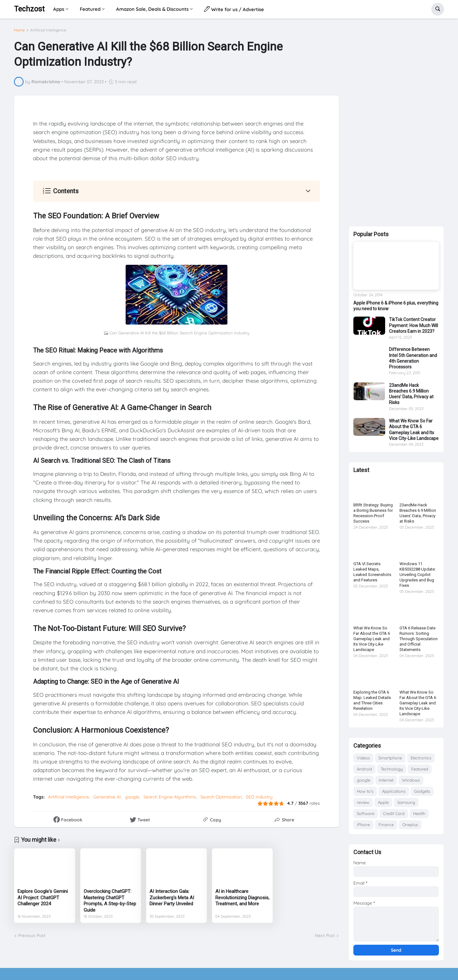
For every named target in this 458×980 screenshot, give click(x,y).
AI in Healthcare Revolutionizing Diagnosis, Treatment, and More (242, 895)
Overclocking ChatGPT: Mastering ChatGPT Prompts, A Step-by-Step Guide (110, 898)
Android (364, 771)
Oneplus (410, 827)
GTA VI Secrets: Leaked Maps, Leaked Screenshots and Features (372, 574)
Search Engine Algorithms (170, 795)
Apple (383, 805)
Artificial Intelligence (48, 28)
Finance (386, 827)
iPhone (363, 827)
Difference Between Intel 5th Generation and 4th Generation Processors (413, 361)
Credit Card (394, 816)
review (363, 805)
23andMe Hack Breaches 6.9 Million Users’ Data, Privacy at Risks (411, 397)
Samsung (406, 805)
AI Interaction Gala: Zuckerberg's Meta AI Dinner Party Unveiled (172, 895)
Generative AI (107, 795)
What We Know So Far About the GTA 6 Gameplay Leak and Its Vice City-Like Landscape (414, 432)
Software (366, 816)
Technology (392, 771)
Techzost (29, 9)
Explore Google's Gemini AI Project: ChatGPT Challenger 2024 (43, 895)
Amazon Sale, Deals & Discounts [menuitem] (152, 9)
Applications (394, 794)
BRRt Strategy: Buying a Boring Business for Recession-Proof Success (373, 516)
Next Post (325, 933)
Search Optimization (221, 795)
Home (19, 28)
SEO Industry (259, 795)
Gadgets (422, 794)
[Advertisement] (396, 124)
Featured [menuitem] (90, 9)
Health (419, 816)
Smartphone (390, 760)
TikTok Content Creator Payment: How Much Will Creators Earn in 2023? (413, 328)
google (132, 795)
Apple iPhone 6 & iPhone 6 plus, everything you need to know (396, 308)
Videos (363, 760)
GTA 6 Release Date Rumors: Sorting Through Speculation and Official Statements (419, 641)
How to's (365, 794)
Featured (420, 771)
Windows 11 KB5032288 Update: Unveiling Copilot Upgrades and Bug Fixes (418, 577)
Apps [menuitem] (59, 9)
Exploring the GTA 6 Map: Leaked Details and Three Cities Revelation (372, 703)
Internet (386, 783)
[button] (438, 9)
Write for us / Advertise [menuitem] (234, 9)
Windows (411, 783)
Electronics (421, 760)
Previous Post (32, 933)
